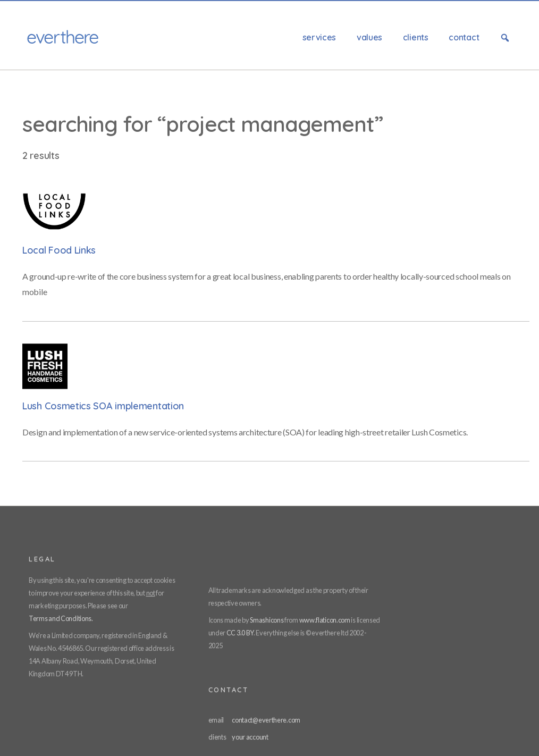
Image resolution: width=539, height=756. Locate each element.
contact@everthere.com (266, 720)
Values (369, 37)
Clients (416, 37)
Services (319, 37)
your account (250, 737)
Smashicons (267, 620)
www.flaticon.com (325, 620)
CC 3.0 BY (240, 633)
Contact (464, 37)
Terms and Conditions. (61, 618)
